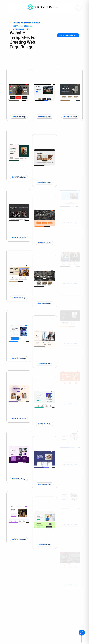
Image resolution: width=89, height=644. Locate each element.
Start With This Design (19, 117)
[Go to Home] (42, 7)
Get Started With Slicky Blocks (68, 35)
